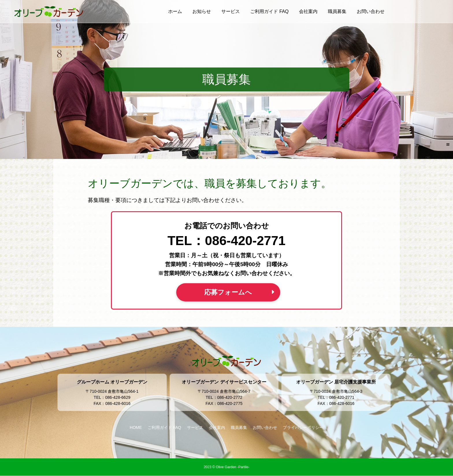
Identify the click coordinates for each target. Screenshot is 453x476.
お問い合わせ (371, 11)
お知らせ (202, 11)
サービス (231, 11)
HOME (136, 428)
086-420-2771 (245, 240)
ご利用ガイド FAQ (269, 11)
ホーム (175, 11)
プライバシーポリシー (303, 428)
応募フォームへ (228, 292)
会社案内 (308, 11)
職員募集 (337, 11)
